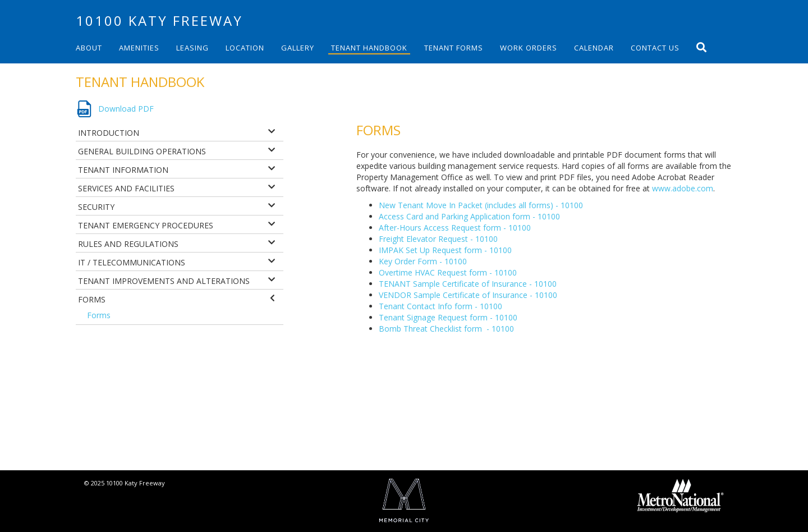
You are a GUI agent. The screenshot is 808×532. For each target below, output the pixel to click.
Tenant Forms (454, 48)
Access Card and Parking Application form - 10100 (469, 216)
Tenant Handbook (369, 48)
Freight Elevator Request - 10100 (438, 239)
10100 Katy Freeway (159, 20)
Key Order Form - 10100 (423, 261)
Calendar (594, 48)
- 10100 (499, 329)
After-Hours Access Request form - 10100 (455, 228)
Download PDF (126, 109)
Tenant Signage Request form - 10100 (448, 317)
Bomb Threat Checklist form (430, 329)
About (89, 48)
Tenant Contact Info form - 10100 (440, 306)
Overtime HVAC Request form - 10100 (448, 272)
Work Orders (529, 48)
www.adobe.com (683, 188)
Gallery (298, 48)
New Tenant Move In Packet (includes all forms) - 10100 (481, 205)
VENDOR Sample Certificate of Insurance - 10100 (468, 295)
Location (245, 48)
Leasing (192, 48)
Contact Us (655, 48)
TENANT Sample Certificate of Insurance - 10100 (468, 284)
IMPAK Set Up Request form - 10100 (445, 250)
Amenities (139, 48)
